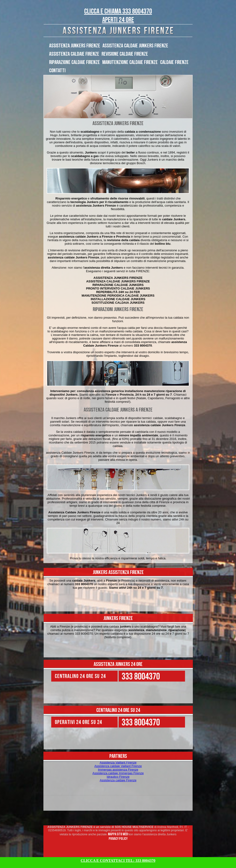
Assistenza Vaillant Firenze (118, 762)
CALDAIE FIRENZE (174, 62)
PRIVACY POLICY (118, 839)
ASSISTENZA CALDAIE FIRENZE (74, 54)
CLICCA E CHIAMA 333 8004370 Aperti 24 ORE (118, 16)
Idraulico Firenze (118, 777)
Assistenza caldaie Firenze (118, 780)
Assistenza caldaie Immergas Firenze (118, 773)
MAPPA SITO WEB (118, 834)
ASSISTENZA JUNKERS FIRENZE (75, 46)
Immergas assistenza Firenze (118, 770)
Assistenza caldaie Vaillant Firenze (118, 766)
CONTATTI (57, 71)
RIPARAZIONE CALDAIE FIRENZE (74, 62)
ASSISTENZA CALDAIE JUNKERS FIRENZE (135, 46)
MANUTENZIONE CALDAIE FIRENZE (130, 62)
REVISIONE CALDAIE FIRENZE (125, 54)
